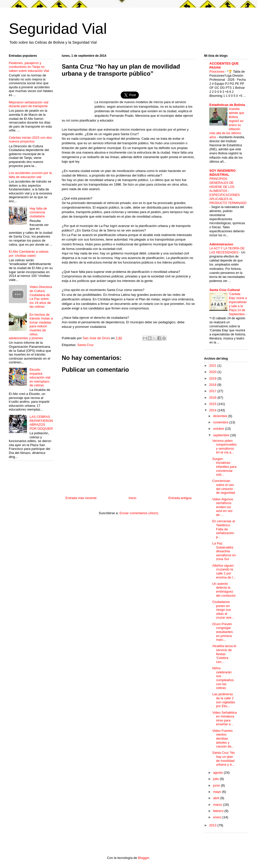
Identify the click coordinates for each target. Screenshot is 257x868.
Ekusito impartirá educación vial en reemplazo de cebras (40, 377)
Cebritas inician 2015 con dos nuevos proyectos (30, 140)
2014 (213, 410)
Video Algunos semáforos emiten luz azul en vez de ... (223, 507)
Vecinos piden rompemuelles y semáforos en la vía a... (224, 447)
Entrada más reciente (81, 498)
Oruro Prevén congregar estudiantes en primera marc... (222, 632)
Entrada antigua (180, 498)
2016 (213, 398)
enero (218, 817)
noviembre (221, 422)
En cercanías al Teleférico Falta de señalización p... (223, 529)
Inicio (133, 498)
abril (217, 798)
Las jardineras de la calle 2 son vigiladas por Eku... (223, 700)
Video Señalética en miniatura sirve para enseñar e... (224, 718)
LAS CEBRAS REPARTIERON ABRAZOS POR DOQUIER (41, 423)
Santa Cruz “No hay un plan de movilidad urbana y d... (223, 759)
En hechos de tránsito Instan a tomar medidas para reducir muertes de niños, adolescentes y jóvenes (31, 326)
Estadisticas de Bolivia (227, 105)
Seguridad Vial (58, 29)
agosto (219, 773)
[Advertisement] (78, 98)
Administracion (221, 244)
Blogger (144, 858)
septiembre (222, 435)
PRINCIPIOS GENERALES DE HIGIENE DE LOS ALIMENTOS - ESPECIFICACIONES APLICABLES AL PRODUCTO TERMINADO (228, 191)
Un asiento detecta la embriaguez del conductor (224, 590)
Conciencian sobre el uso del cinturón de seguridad (223, 487)
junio (217, 785)
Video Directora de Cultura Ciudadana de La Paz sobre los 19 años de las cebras (41, 297)
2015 (213, 404)
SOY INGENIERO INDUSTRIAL (222, 173)
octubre (219, 429)
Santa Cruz (85, 345)
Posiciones (217, 72)
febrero (219, 811)
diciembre (221, 416)
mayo (218, 792)
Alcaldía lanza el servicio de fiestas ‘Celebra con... (224, 654)
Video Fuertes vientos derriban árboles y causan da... (223, 739)
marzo (218, 805)
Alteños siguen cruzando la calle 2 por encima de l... (224, 571)
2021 (213, 366)
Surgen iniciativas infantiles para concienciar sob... (224, 467)
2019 (213, 378)
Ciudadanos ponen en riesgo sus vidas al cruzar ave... (223, 610)
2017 (213, 391)
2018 (213, 385)
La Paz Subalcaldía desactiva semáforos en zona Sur (224, 551)
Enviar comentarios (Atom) (139, 513)
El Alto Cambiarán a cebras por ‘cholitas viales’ (29, 254)
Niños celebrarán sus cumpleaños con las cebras (223, 678)
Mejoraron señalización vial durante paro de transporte (29, 104)
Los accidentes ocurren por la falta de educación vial (30, 175)
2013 (213, 825)
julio (217, 779)
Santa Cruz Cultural (225, 290)
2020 (213, 372)
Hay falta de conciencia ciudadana (38, 212)
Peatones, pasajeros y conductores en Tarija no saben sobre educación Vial (29, 67)
